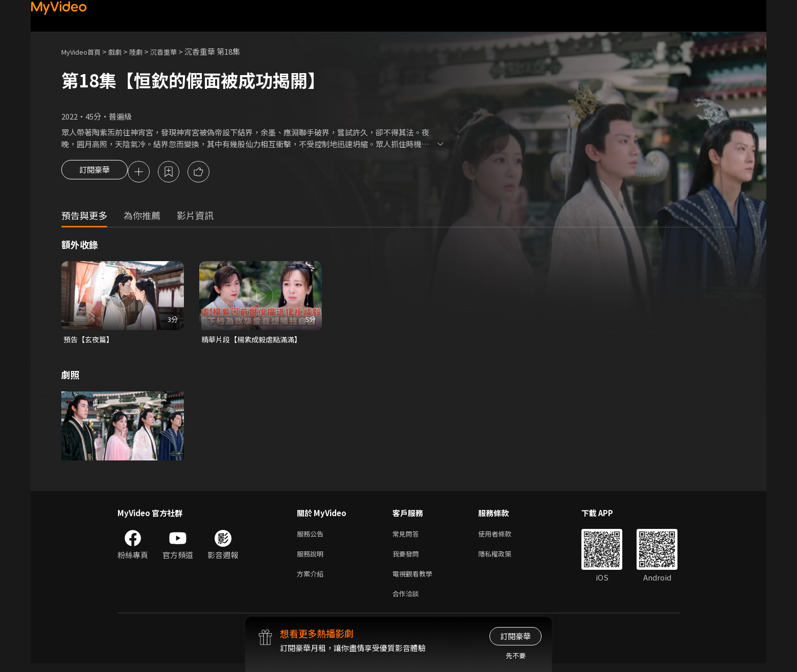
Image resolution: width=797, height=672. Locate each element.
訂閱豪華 (95, 173)
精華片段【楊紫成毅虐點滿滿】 (255, 341)
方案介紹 (312, 580)
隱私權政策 (503, 558)
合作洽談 (408, 601)
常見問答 (408, 537)
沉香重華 (177, 51)
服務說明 (312, 558)
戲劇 (123, 51)
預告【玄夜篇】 (90, 341)
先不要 (516, 655)
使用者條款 (503, 537)
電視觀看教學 (415, 580)
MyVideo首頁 (85, 51)
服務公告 (312, 537)
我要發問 (408, 558)
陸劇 (146, 51)
